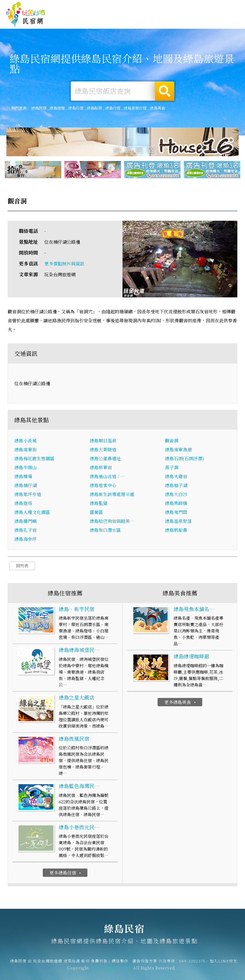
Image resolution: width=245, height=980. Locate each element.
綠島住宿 (92, 20)
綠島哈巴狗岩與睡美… (112, 522)
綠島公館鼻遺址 (105, 459)
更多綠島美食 (181, 703)
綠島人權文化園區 (32, 513)
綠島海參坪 (26, 540)
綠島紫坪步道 (28, 495)
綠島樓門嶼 (26, 522)
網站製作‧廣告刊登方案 (186, 7)
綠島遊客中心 (103, 486)
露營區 (96, 513)
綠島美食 (151, 22)
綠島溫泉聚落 (178, 522)
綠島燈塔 (23, 504)
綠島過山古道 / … (108, 477)
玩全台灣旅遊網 (128, 7)
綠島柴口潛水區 (105, 531)
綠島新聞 (191, 24)
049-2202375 (192, 965)
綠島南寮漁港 (178, 450)
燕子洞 (172, 468)
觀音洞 (172, 441)
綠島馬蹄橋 (176, 504)
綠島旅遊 (131, 21)
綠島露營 (112, 20)
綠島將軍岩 (101, 468)
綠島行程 (113, 108)
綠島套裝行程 (135, 108)
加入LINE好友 (223, 965)
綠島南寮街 (26, 450)
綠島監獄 (99, 504)
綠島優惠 (171, 23)
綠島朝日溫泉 (103, 441)
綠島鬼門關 (176, 513)
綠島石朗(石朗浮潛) (184, 459)
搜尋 (165, 91)
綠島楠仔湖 (26, 486)
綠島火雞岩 (176, 477)
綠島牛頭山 (26, 468)
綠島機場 (23, 477)
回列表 (22, 567)
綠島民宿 (26, 14)
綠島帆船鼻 (176, 531)
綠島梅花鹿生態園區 (34, 459)
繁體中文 (225, 6)
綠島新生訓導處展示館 (112, 495)
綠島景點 (211, 26)
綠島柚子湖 (176, 486)
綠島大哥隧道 (103, 450)
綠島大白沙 (176, 495)
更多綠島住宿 (66, 874)
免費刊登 (153, 7)
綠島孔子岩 (26, 531)
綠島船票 (94, 108)
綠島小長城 (26, 441)
